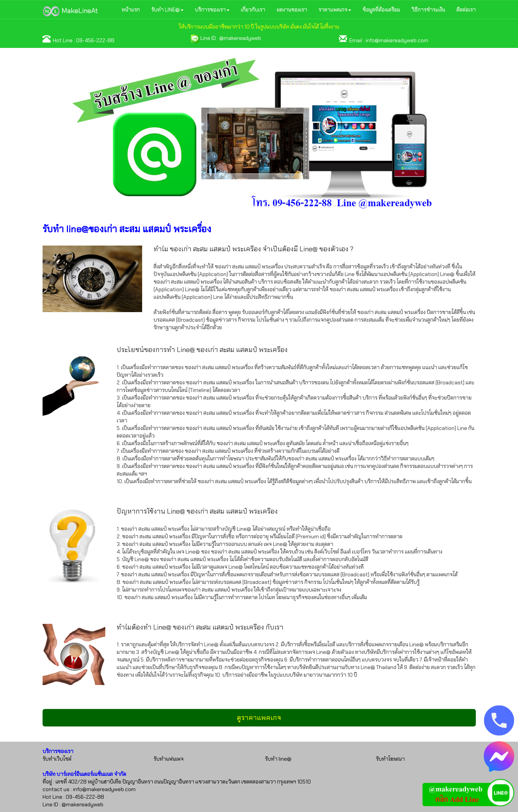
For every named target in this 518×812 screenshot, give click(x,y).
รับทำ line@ (278, 759)
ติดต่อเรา (466, 10)
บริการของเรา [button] (212, 10)
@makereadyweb (240, 38)
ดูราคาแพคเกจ (259, 718)
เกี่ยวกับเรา (253, 10)
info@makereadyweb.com (397, 40)
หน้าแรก (131, 10)
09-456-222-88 (95, 40)
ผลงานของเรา (292, 10)
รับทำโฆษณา (390, 759)
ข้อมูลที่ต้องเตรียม (381, 10)
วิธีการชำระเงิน (428, 10)
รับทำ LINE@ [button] (167, 10)
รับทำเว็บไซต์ (57, 759)
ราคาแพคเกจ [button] (335, 10)
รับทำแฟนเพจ (169, 759)
